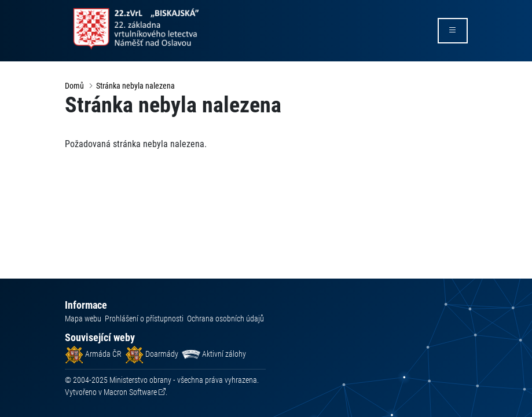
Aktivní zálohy (214, 354)
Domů (74, 86)
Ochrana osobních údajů (225, 319)
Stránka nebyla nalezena (135, 86)
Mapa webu (83, 319)
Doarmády (152, 354)
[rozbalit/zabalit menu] (453, 31)
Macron (130, 392)
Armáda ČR (93, 354)
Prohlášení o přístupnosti (144, 319)
